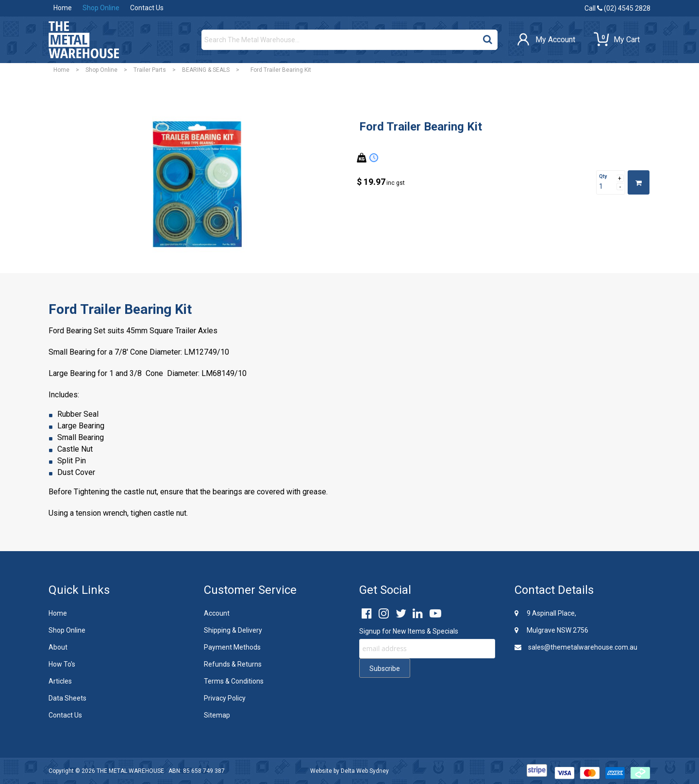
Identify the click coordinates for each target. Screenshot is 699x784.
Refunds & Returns (233, 664)
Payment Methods (232, 647)
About (58, 647)
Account (217, 613)
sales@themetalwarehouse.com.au (576, 647)
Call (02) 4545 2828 (617, 8)
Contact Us (147, 8)
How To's (62, 664)
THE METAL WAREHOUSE (130, 771)
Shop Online (101, 8)
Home (63, 8)
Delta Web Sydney (365, 771)
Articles (60, 681)
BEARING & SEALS (206, 70)
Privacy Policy (225, 698)
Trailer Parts (150, 70)
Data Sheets (67, 698)
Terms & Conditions (234, 681)
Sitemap (217, 715)
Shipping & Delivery (233, 630)
